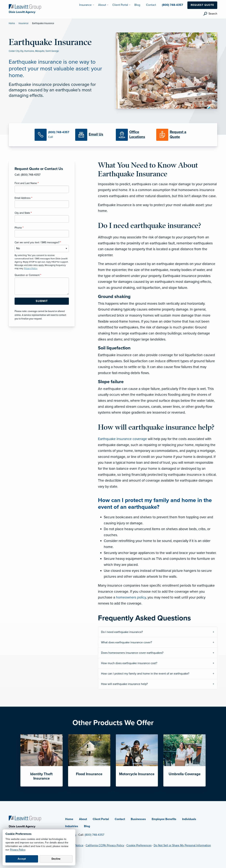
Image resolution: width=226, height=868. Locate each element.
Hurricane (29, 51)
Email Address (23, 198)
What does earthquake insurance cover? (126, 642)
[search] (210, 14)
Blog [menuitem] (137, 5)
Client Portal (101, 819)
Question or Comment (28, 275)
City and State (23, 213)
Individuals (189, 819)
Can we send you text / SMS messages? (38, 242)
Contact (120, 819)
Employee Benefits (164, 819)
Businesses (138, 819)
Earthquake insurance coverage (122, 439)
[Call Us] (52, 135)
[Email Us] (96, 135)
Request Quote (202, 5)
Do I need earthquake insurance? (122, 632)
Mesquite (40, 51)
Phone (19, 228)
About (83, 819)
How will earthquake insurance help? (124, 684)
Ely (22, 51)
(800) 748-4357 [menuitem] (172, 5)
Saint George (52, 51)
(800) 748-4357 (94, 835)
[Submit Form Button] (42, 301)
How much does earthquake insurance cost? (129, 663)
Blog (87, 826)
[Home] (25, 818)
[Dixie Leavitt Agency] (25, 7)
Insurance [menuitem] (85, 5)
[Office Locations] (133, 135)
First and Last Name (27, 183)
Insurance (23, 23)
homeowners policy (131, 597)
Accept (22, 859)
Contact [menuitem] (151, 5)
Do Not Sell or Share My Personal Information (182, 845)
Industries (72, 826)
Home (12, 23)
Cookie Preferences (139, 845)
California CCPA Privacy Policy (105, 845)
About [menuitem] (102, 5)
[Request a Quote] (174, 135)
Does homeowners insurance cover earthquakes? (132, 653)
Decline (56, 859)
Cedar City (14, 51)
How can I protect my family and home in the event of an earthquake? (145, 674)
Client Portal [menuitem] (120, 5)
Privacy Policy (18, 850)
